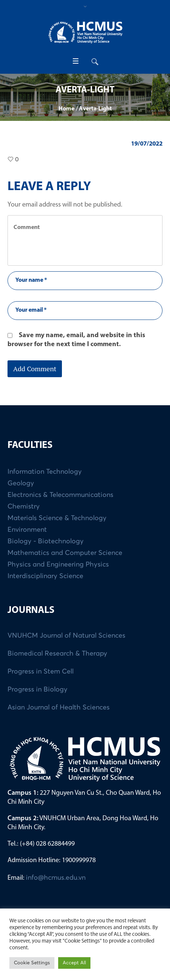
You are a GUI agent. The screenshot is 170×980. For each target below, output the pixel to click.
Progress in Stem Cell (41, 672)
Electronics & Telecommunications (60, 495)
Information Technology (45, 472)
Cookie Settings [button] (32, 963)
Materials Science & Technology (57, 518)
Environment (27, 530)
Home (66, 109)
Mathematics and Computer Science (65, 553)
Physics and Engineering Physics (58, 565)
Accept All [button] (74, 963)
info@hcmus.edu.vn (56, 878)
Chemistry (24, 507)
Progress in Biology (38, 690)
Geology (21, 483)
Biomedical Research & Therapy (57, 654)
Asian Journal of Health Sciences (59, 708)
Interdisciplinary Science (45, 576)
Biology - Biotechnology (46, 541)
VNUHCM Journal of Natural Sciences (66, 636)
